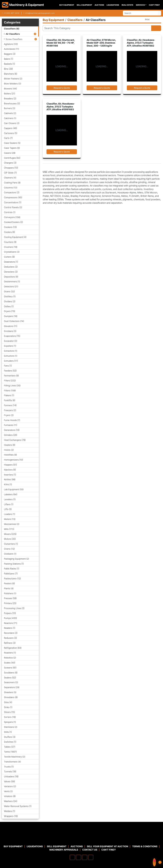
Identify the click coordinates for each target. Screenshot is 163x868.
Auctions (99, 5)
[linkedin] (78, 857)
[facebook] (72, 857)
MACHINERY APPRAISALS (64, 850)
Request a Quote (62, 88)
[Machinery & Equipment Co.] (81, 839)
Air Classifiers (13, 34)
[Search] (140, 13)
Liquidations (113, 5)
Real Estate (127, 5)
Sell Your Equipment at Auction (107, 846)
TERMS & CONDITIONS (145, 846)
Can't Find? (154, 5)
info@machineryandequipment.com (40, 13)
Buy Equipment (67, 5)
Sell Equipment (84, 5)
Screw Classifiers (14, 39)
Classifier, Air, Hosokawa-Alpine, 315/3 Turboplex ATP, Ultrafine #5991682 (141, 43)
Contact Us (90, 850)
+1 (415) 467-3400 (11, 13)
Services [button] (140, 5)
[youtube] (91, 857)
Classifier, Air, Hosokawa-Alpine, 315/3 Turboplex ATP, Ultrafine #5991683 (61, 107)
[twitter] (85, 857)
